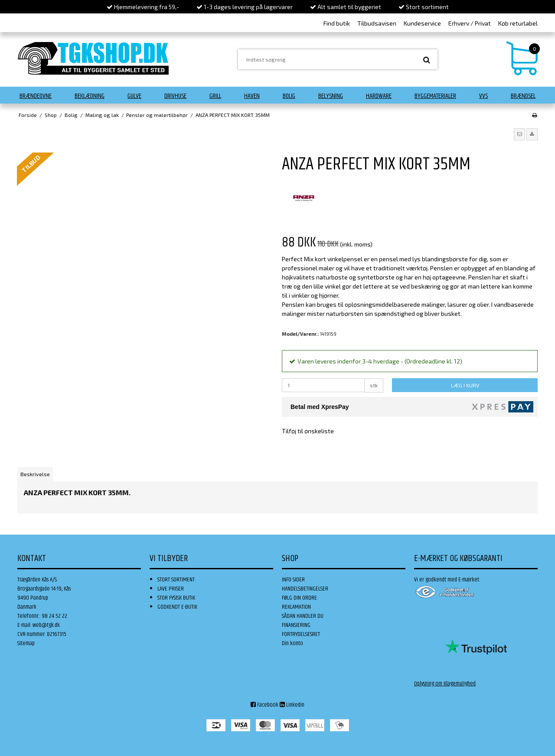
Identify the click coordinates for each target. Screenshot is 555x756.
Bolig (289, 96)
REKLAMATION (296, 607)
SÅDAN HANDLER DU (303, 616)
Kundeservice (422, 23)
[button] (519, 134)
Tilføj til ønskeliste (308, 431)
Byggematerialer (435, 96)
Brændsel (523, 96)
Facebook (264, 705)
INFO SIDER (293, 580)
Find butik (337, 23)
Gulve (134, 96)
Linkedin (292, 705)
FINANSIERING (296, 625)
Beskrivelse (35, 474)
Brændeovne (36, 96)
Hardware (379, 96)
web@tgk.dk (46, 625)
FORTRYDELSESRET (301, 634)
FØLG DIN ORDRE (299, 598)
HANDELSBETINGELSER (305, 589)
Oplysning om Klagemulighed (445, 684)
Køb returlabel (518, 23)
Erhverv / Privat (470, 23)
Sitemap (26, 643)
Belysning (331, 96)
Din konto (292, 643)
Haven (252, 96)
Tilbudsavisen (377, 23)
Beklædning (90, 96)
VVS (483, 96)
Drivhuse (175, 96)
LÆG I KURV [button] (465, 385)
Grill (215, 96)
